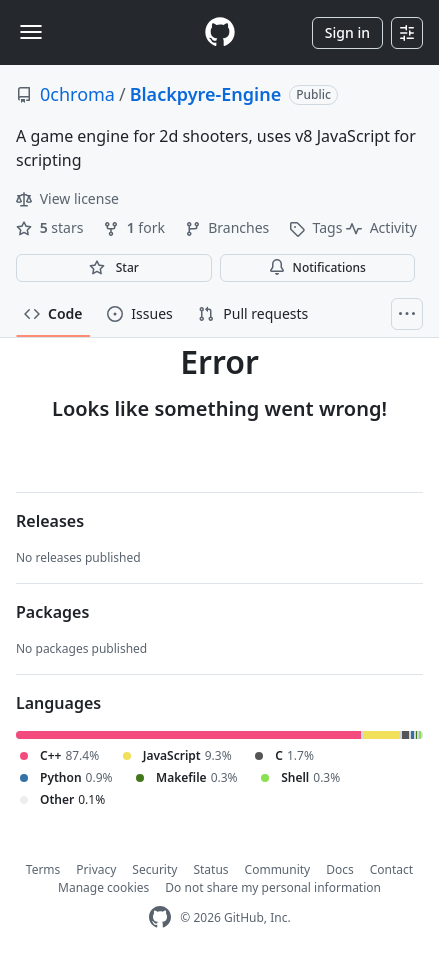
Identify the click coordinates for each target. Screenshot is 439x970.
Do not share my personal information (273, 887)
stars (51, 227)
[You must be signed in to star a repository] (114, 268)
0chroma (77, 94)
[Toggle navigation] (31, 32)
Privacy (96, 869)
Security (154, 869)
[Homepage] (220, 32)
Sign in (347, 32)
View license (67, 198)
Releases (50, 521)
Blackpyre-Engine (206, 94)
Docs (340, 869)
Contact (391, 869)
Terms (43, 869)
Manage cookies (103, 887)
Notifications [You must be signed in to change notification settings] (317, 267)
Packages (52, 612)
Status (210, 869)
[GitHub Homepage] (160, 917)
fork (135, 227)
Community (278, 869)
